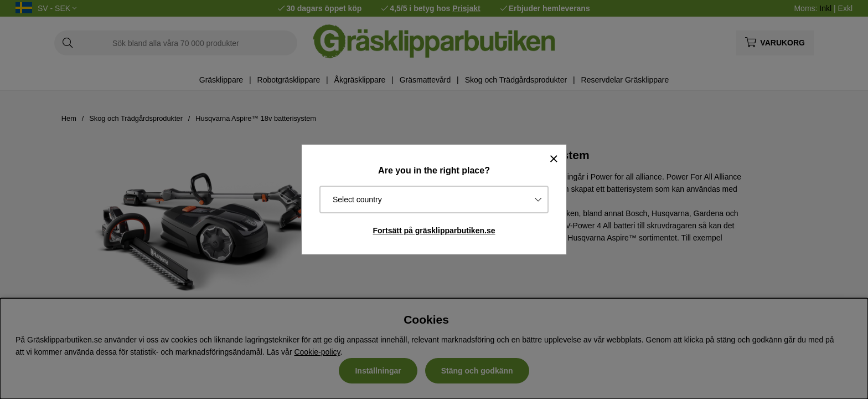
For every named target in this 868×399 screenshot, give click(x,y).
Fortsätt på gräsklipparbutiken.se (434, 231)
